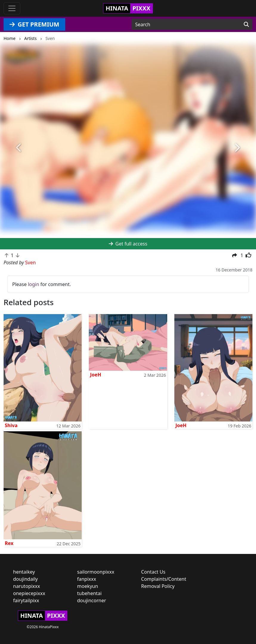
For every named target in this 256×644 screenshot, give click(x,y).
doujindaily (25, 579)
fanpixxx (87, 579)
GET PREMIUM (34, 24)
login (34, 284)
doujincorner (92, 600)
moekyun (88, 586)
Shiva (11, 425)
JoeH (96, 375)
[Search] (246, 24)
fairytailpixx (26, 600)
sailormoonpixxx (96, 572)
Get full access (128, 244)
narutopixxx (27, 586)
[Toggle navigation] (12, 8)
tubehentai (89, 593)
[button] (19, 148)
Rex (9, 543)
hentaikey (24, 572)
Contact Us (153, 572)
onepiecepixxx (29, 593)
